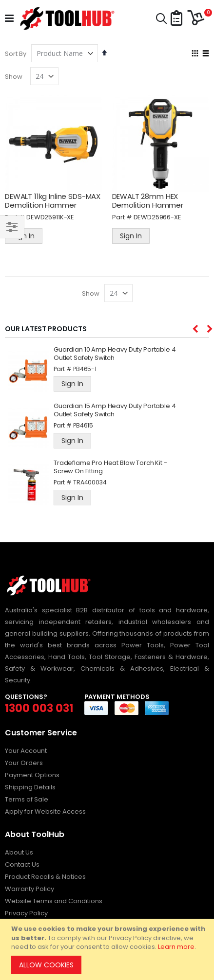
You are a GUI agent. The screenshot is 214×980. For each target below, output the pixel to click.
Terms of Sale (27, 799)
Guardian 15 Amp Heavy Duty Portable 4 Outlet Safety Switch (115, 410)
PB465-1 (85, 369)
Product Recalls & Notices (45, 877)
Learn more (176, 947)
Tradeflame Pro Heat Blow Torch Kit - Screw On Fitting (110, 467)
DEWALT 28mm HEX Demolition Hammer (148, 201)
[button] (176, 19)
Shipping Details (30, 787)
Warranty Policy (29, 889)
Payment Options (32, 775)
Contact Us (22, 864)
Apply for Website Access (45, 811)
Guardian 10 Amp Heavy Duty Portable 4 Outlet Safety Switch (115, 354)
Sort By (16, 54)
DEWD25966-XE (157, 217)
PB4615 (83, 425)
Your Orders (24, 763)
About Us (19, 852)
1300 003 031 (39, 708)
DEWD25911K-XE (50, 217)
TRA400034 (90, 482)
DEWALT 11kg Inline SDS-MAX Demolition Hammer (53, 201)
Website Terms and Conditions (54, 901)
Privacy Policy (26, 913)
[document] (108, 949)
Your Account (26, 751)
